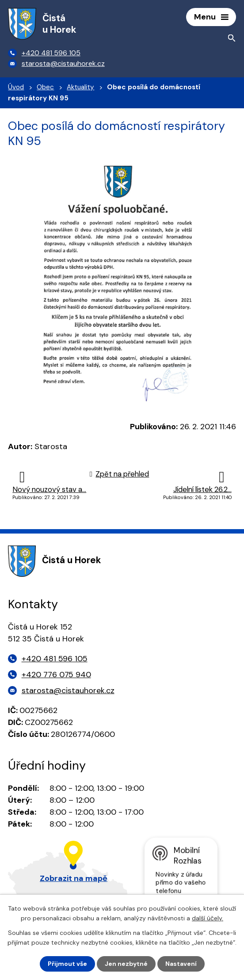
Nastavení (181, 964)
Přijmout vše (67, 964)
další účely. (208, 918)
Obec (45, 87)
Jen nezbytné (126, 964)
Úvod (16, 87)
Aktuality (80, 87)
